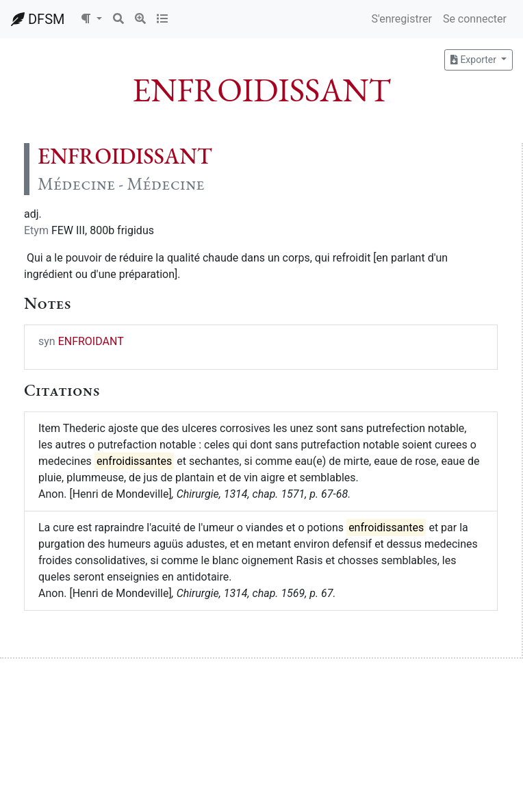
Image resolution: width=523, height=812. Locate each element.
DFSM (38, 19)
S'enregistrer (401, 19)
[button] (91, 19)
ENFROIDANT (91, 341)
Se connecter (475, 19)
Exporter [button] (474, 60)
